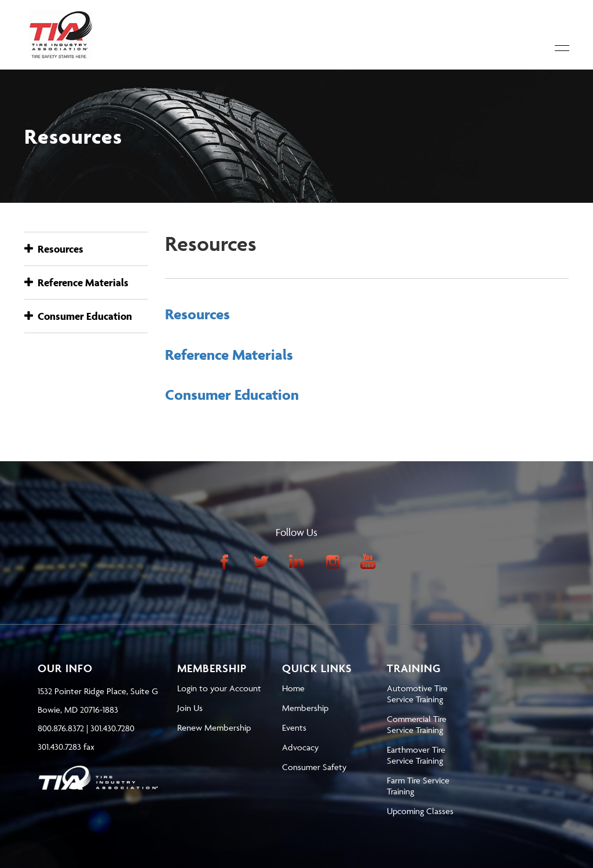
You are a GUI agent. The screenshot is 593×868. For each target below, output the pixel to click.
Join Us (190, 708)
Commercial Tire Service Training (417, 724)
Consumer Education (78, 316)
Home (293, 688)
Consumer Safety (314, 767)
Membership (305, 708)
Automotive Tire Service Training (417, 694)
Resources (54, 249)
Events (294, 727)
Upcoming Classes (420, 811)
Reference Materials (76, 282)
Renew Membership (214, 727)
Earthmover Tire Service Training (416, 755)
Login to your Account (219, 688)
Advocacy (300, 747)
